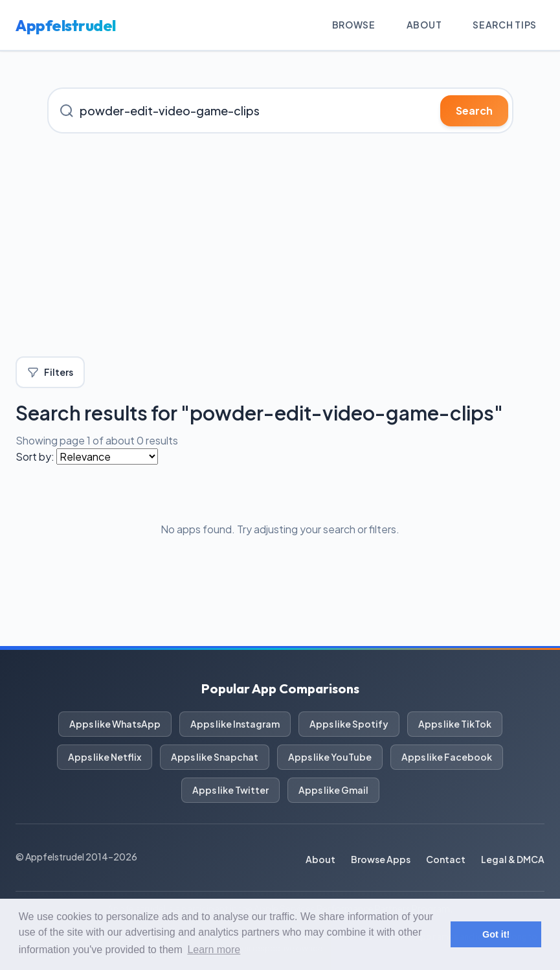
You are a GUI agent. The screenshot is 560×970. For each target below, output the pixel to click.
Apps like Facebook (447, 757)
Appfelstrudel (66, 25)
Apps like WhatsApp (115, 724)
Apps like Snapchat (215, 757)
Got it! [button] (496, 934)
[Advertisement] (280, 245)
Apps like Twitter (230, 790)
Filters (50, 372)
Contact (446, 859)
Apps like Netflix (105, 757)
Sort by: (35, 456)
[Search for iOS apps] (280, 110)
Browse (354, 25)
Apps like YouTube (330, 757)
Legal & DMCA (513, 859)
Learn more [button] (214, 950)
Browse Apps (381, 859)
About (424, 25)
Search (474, 110)
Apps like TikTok (455, 724)
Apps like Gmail (333, 790)
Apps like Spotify (349, 724)
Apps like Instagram (235, 724)
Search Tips (505, 25)
